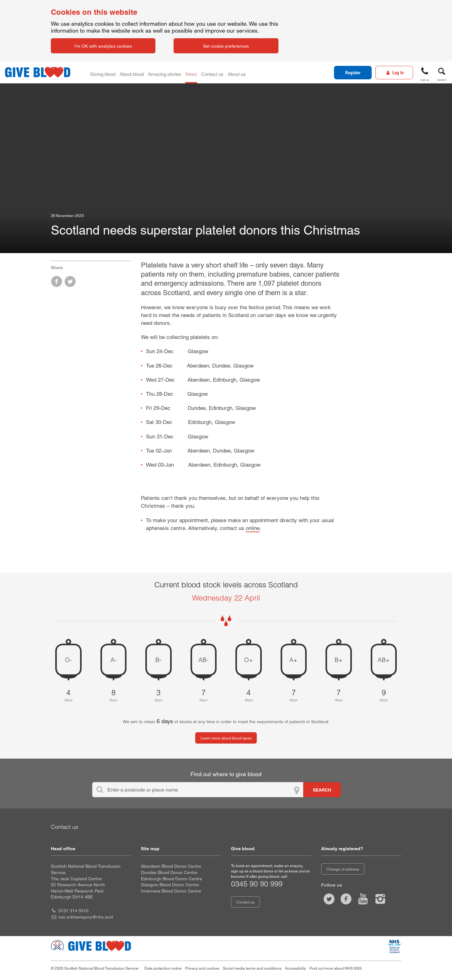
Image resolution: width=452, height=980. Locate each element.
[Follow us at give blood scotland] (380, 899)
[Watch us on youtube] (363, 899)
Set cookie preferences (226, 46)
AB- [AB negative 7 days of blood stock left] (203, 660)
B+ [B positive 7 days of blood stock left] (339, 660)
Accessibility (296, 968)
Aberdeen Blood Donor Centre (171, 866)
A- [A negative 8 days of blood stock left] (113, 660)
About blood (140, 72)
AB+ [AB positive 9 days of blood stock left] (384, 660)
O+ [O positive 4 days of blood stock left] (249, 660)
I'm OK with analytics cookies (103, 46)
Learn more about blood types (226, 738)
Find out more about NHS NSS (336, 968)
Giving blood (105, 72)
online (253, 528)
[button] (425, 73)
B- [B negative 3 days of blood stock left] (158, 660)
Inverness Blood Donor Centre (171, 891)
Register (353, 73)
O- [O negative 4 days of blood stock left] (68, 660)
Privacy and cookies (202, 968)
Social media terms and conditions (252, 968)
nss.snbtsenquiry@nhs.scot (86, 917)
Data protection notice (163, 968)
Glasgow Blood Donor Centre (170, 885)
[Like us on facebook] (346, 899)
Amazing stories (178, 72)
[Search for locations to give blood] (322, 790)
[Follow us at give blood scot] (329, 899)
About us (265, 72)
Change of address (343, 869)
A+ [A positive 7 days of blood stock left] (293, 660)
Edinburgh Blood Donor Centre (172, 879)
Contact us (235, 72)
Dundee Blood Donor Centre (169, 872)
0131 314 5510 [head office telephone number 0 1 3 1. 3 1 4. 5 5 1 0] (73, 911)
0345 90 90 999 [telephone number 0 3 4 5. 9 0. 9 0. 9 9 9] (257, 884)
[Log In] (394, 73)
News (209, 72)
